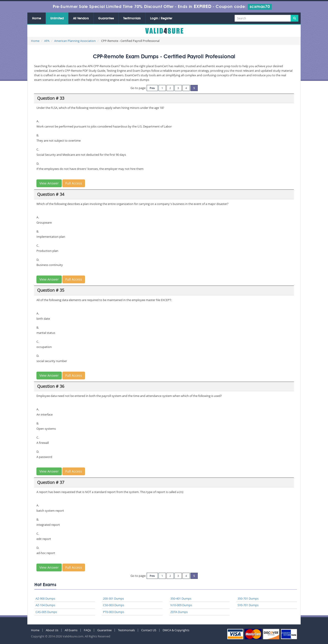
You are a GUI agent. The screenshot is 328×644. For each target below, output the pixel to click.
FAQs (87, 630)
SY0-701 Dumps (248, 605)
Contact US (149, 630)
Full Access (74, 183)
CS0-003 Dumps (114, 605)
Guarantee (106, 18)
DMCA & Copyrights (176, 630)
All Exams (71, 630)
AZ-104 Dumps (45, 605)
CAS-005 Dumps (46, 612)
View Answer (49, 183)
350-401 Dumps (181, 598)
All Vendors (81, 18)
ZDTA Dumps (179, 612)
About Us (52, 630)
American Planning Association (75, 41)
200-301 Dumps (113, 598)
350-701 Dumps (248, 598)
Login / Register (161, 18)
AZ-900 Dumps (45, 598)
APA (47, 41)
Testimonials (132, 18)
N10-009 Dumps (181, 605)
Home (37, 18)
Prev (152, 88)
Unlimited (57, 18)
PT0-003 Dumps (114, 612)
